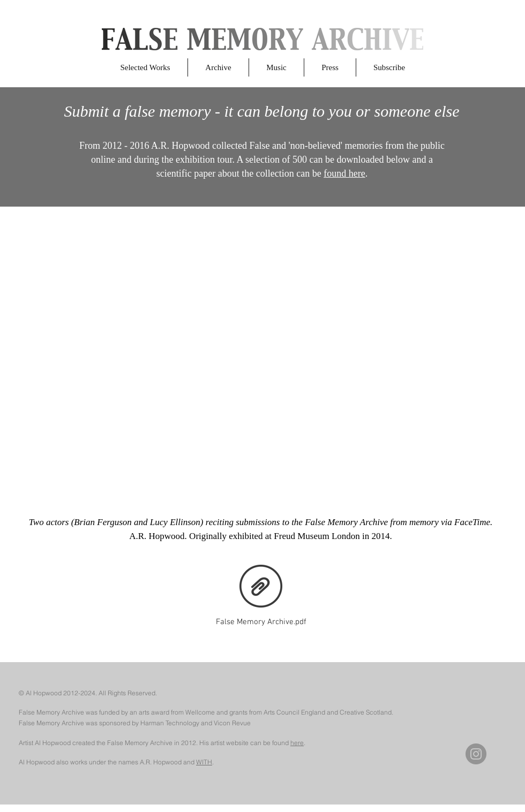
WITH (204, 762)
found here (344, 173)
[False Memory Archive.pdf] (261, 593)
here (297, 743)
